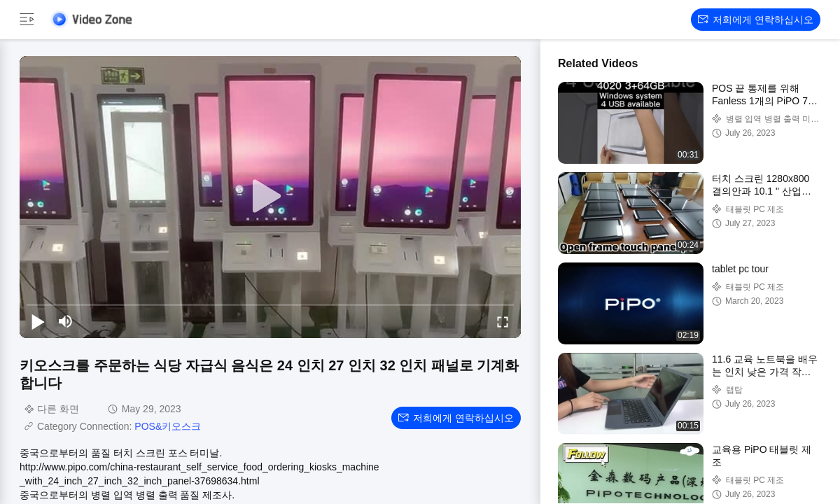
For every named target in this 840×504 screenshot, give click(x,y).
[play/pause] (38, 321)
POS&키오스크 (168, 426)
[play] (270, 197)
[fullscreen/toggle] (503, 321)
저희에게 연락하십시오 (756, 20)
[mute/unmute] (66, 321)
